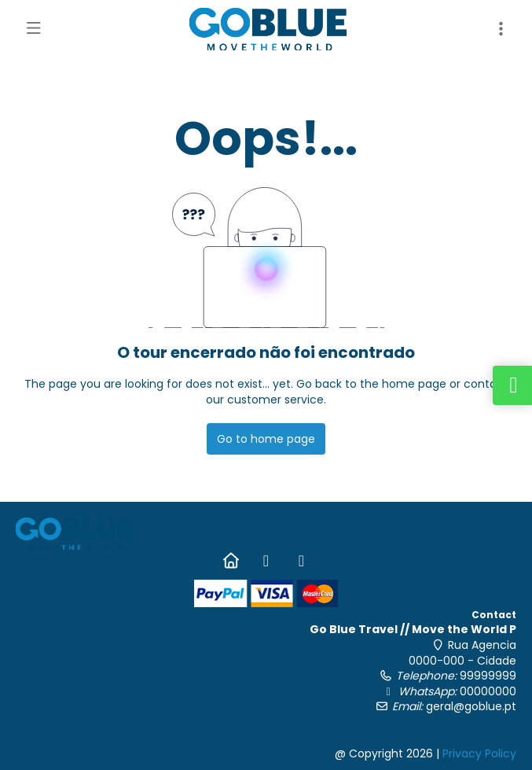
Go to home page (266, 439)
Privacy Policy (479, 753)
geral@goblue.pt (471, 706)
